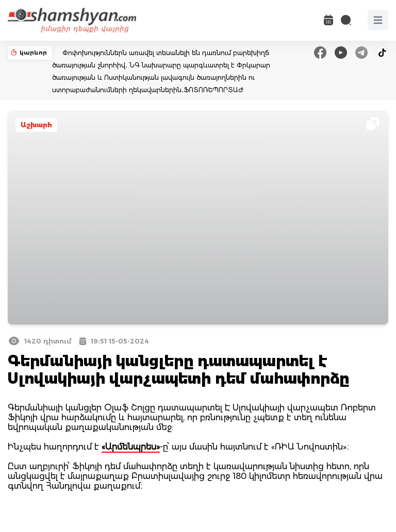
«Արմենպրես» (131, 447)
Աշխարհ (36, 125)
